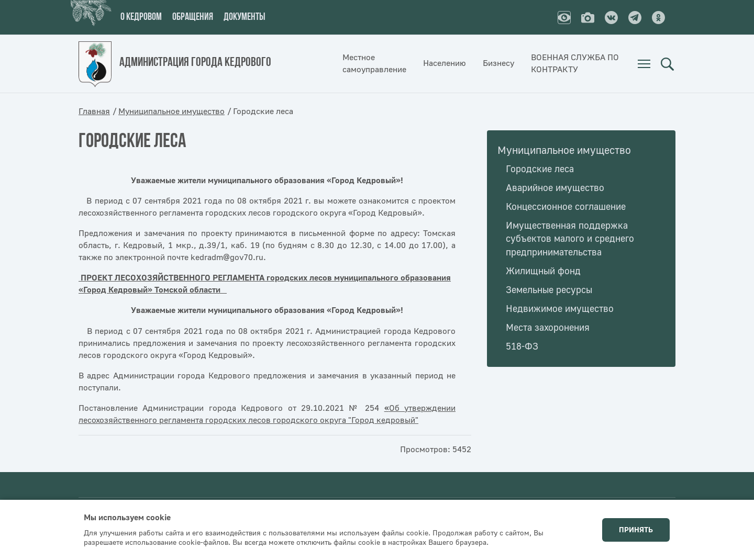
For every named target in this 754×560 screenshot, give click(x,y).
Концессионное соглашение (566, 207)
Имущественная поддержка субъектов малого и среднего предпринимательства (570, 239)
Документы (245, 17)
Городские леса (540, 169)
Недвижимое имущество (560, 309)
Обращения (193, 17)
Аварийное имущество (555, 188)
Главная (94, 111)
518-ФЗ (522, 347)
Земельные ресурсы (549, 290)
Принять (636, 530)
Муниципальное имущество (171, 111)
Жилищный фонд (543, 271)
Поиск (667, 64)
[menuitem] (644, 64)
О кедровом (141, 17)
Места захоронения (548, 328)
